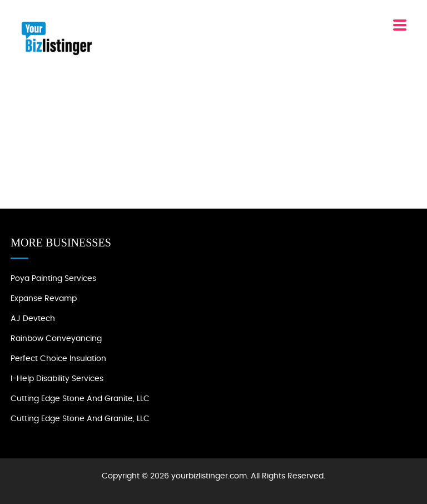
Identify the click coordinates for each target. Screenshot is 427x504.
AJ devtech (33, 319)
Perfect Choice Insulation (58, 359)
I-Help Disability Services (57, 379)
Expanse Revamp (44, 299)
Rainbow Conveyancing (56, 339)
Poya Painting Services (53, 279)
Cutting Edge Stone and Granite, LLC (80, 399)
